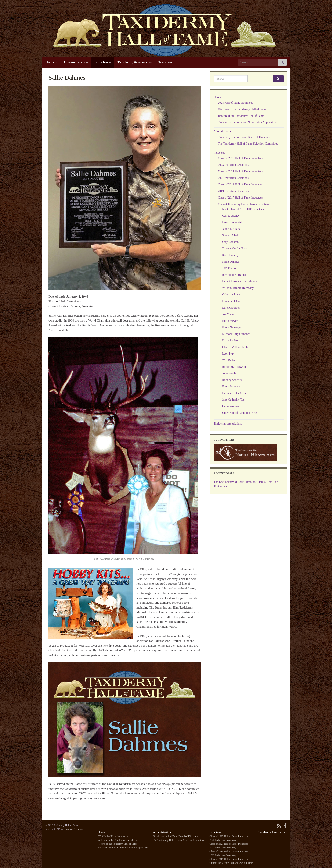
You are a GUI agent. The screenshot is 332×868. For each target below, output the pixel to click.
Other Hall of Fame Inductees (240, 413)
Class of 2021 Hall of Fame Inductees (240, 171)
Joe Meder (228, 314)
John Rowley (230, 373)
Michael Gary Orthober (236, 334)
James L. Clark (231, 229)
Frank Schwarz (231, 387)
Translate (166, 62)
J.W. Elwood (230, 268)
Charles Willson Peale (235, 347)
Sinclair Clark (230, 235)
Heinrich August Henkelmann (240, 281)
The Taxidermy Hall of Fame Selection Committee (248, 144)
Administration (75, 62)
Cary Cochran (230, 242)
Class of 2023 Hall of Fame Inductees (240, 158)
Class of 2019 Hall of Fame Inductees (240, 185)
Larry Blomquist (232, 222)
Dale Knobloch (231, 308)
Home (51, 62)
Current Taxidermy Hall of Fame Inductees (243, 204)
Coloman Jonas (231, 295)
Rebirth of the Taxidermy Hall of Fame (241, 116)
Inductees (103, 62)
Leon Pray (228, 354)
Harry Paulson (231, 341)
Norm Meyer (230, 321)
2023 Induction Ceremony (233, 165)
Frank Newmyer (232, 327)
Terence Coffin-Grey (234, 249)
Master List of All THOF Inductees (243, 209)
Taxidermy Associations (135, 62)
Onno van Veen (231, 406)
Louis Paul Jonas (232, 301)
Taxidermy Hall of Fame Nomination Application (247, 122)
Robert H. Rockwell (234, 367)
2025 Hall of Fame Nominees (235, 103)
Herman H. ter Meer (234, 393)
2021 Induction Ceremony (233, 178)
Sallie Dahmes (231, 262)
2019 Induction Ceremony (233, 191)
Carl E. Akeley (231, 216)
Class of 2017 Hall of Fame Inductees (240, 198)
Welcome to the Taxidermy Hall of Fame (242, 109)
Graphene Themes (73, 829)
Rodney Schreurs (232, 380)
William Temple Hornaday (238, 288)
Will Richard (230, 360)
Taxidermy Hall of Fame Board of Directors (244, 137)
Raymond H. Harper (234, 275)
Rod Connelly (230, 255)
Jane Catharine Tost (234, 400)
